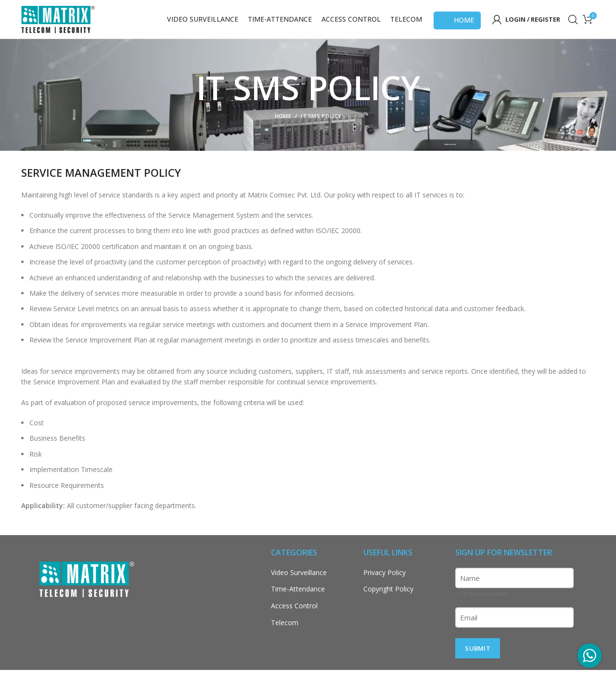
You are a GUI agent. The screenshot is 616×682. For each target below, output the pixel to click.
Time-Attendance (298, 601)
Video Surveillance (299, 584)
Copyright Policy (388, 601)
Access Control (294, 618)
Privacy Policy (385, 584)
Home (457, 26)
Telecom (285, 634)
